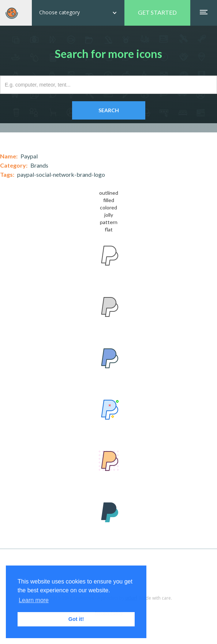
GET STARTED (157, 12)
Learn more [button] (34, 600)
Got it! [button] (76, 619)
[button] (78, 13)
